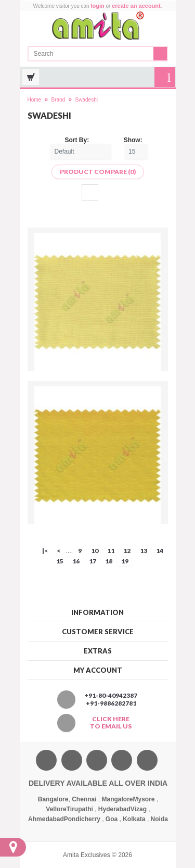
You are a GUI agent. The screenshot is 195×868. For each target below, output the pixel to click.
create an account (136, 6)
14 (160, 551)
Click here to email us (111, 723)
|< (45, 551)
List (106, 193)
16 (76, 561)
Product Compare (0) (98, 172)
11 (111, 551)
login (97, 6)
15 (60, 561)
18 (109, 561)
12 (127, 551)
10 (95, 551)
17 (93, 561)
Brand (58, 100)
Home (35, 100)
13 (144, 551)
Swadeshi (87, 100)
